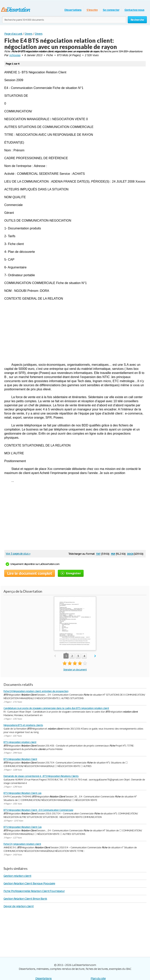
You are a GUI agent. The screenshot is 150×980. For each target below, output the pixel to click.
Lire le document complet (30, 573)
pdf (113, 553)
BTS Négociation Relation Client (20, 759)
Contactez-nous (134, 10)
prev (55, 656)
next (95, 656)
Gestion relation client (17, 876)
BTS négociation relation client (20, 742)
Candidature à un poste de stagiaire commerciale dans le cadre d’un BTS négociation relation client (56, 708)
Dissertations (73, 10)
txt (98, 553)
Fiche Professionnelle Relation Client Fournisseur (34, 891)
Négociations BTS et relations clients (23, 725)
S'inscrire (92, 10)
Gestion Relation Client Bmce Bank (25, 899)
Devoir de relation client (19, 906)
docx (130, 553)
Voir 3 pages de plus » (18, 554)
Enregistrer (71, 573)
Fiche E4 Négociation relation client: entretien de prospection (36, 691)
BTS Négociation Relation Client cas (22, 793)
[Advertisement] (75, 332)
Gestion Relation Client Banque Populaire (29, 883)
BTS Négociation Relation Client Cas (23, 827)
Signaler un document (75, 670)
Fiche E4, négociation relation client (22, 844)
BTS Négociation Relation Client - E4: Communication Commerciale (38, 810)
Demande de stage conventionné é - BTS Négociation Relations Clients (41, 776)
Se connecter (111, 10)
